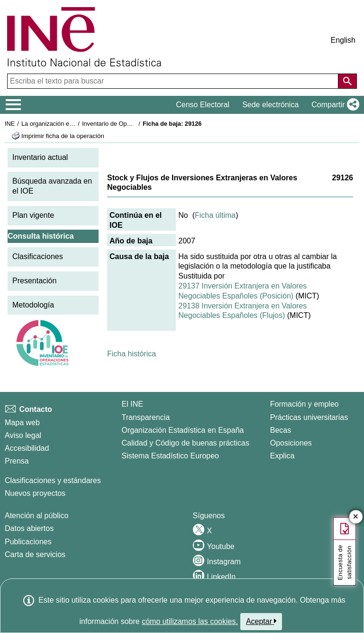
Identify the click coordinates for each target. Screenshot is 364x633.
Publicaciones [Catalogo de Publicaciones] (28, 542)
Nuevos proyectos (35, 493)
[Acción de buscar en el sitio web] (347, 81)
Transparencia (146, 417)
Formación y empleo (305, 404)
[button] (333, 105)
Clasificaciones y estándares (53, 480)
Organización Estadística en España (183, 430)
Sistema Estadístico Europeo (170, 456)
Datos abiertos (29, 528)
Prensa (17, 461)
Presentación (34, 281)
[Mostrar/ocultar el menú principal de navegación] (14, 105)
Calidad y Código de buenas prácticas (186, 443)
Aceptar (261, 621)
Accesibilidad (27, 448)
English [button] (343, 40)
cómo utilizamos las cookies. (190, 621)
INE (10, 124)
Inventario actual (40, 157)
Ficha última (215, 215)
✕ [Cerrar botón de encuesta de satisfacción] (356, 517)
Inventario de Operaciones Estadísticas (135, 124)
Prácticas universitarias (309, 417)
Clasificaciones (38, 256)
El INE (132, 404)
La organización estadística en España (73, 124)
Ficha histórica (132, 354)
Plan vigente (33, 215)
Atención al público (36, 516)
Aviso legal (23, 435)
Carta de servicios (35, 554)
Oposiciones (291, 443)
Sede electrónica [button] (270, 105)
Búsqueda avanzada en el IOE (52, 186)
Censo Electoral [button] (203, 105)
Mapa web (22, 423)
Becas (281, 430)
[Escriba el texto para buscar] (174, 81)
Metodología (33, 305)
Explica (282, 456)
